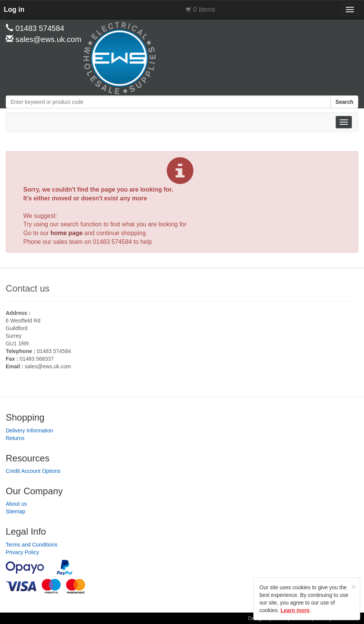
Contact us (28, 288)
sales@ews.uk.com (48, 366)
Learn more (295, 610)
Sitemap (15, 511)
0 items (204, 10)
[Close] (354, 586)
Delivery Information (30, 431)
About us (16, 504)
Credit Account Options (33, 471)
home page (66, 233)
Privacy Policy (22, 552)
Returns (15, 438)
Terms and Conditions (31, 545)
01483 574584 (112, 242)
